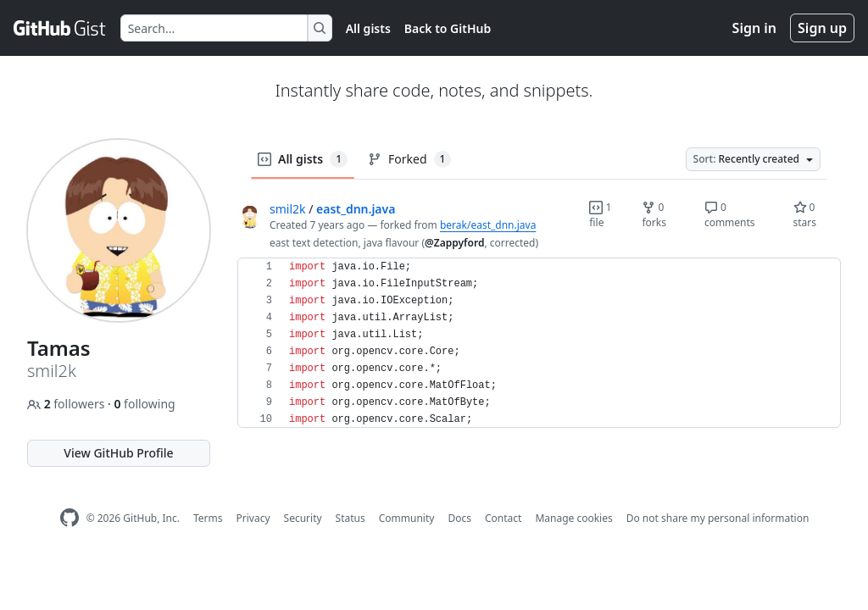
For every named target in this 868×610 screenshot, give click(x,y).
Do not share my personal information (718, 518)
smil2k (288, 209)
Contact (503, 518)
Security (303, 518)
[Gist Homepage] (60, 28)
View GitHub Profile (118, 453)
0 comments (730, 215)
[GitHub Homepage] (70, 518)
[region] (539, 343)
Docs (459, 518)
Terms (208, 518)
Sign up (822, 28)
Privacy (253, 518)
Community (407, 518)
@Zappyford (454, 243)
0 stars (805, 215)
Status (351, 518)
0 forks (654, 215)
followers (67, 404)
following (144, 404)
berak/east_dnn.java (488, 225)
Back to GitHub (448, 28)
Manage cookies (573, 518)
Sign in (754, 28)
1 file (600, 215)
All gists (368, 28)
